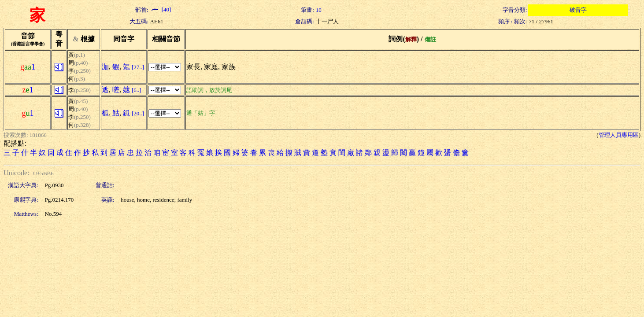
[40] (160, 9)
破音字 (578, 10)
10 (319, 10)
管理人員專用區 (619, 135)
